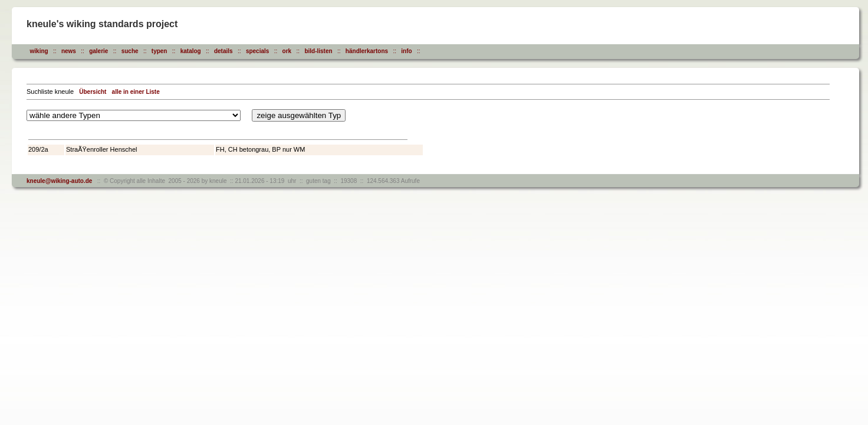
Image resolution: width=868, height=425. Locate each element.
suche (130, 51)
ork (287, 51)
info (406, 51)
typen (160, 51)
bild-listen (318, 51)
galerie (98, 51)
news (69, 51)
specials (257, 51)
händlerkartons (367, 51)
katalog (191, 51)
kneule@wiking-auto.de (59, 181)
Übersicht (93, 92)
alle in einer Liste (136, 92)
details (223, 51)
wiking (39, 51)
